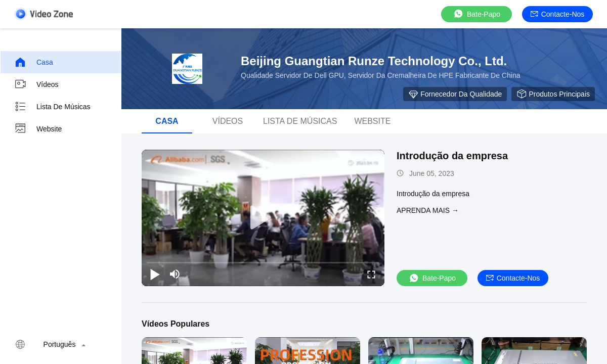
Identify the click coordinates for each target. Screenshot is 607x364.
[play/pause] (155, 274)
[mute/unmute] (175, 274)
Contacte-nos (558, 14)
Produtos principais (553, 94)
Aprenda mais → (428, 210)
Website (38, 129)
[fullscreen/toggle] (371, 274)
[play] (263, 218)
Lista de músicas (52, 107)
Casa (34, 62)
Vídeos (36, 84)
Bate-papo (476, 14)
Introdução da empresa (452, 156)
